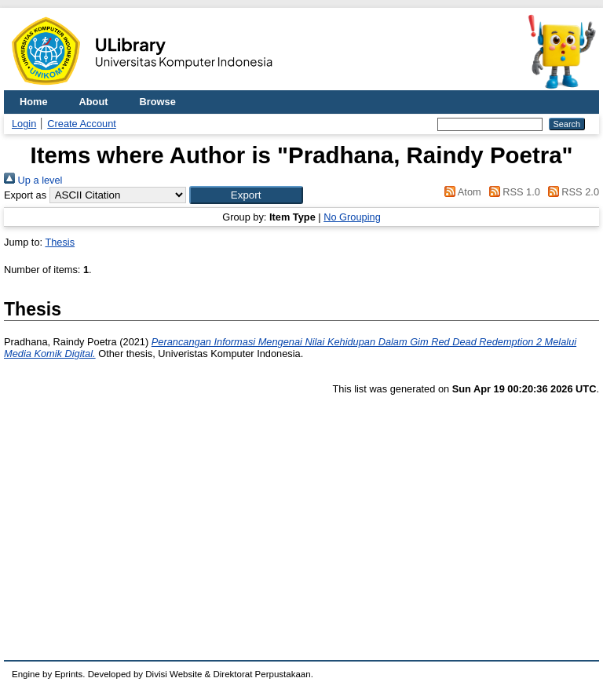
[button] (246, 195)
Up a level (33, 180)
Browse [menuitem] (158, 102)
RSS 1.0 (512, 192)
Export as (25, 195)
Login (24, 124)
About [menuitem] (94, 102)
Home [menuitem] (34, 102)
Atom (460, 192)
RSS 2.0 (571, 192)
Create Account (82, 124)
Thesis (60, 242)
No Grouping (352, 217)
